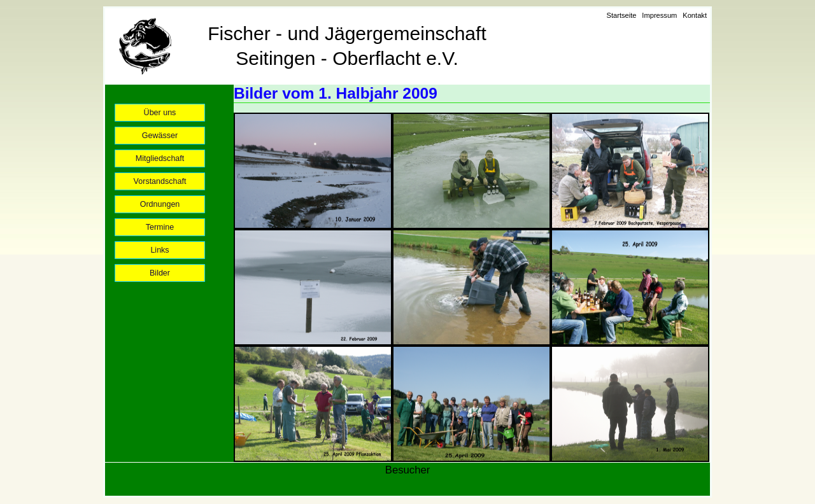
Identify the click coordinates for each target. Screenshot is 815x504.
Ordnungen (160, 204)
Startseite (621, 15)
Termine (160, 227)
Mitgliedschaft (160, 158)
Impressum (659, 15)
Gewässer (160, 136)
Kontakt (695, 15)
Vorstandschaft (160, 181)
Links (159, 250)
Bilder (160, 273)
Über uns (160, 113)
